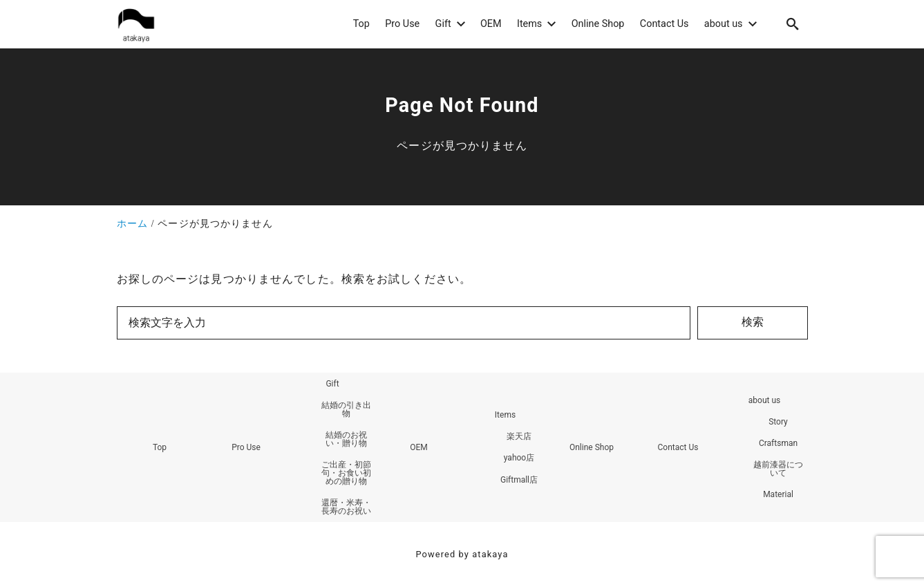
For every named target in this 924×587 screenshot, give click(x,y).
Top (160, 447)
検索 (753, 322)
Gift (332, 384)
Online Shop (592, 447)
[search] (793, 24)
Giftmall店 (519, 480)
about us (764, 400)
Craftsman (778, 443)
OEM (419, 447)
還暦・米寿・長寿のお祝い (346, 507)
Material (778, 494)
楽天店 (519, 436)
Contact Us (678, 447)
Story (778, 422)
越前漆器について (778, 469)
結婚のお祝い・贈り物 (346, 439)
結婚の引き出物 (346, 409)
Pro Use (246, 447)
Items (505, 415)
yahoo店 (519, 458)
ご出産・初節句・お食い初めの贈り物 (346, 473)
